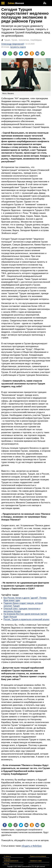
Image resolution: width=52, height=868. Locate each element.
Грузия (14, 40)
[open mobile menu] (3, 3)
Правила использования (38, 856)
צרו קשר (7, 864)
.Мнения (19, 3)
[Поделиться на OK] (32, 53)
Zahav (11, 3)
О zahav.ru (7, 856)
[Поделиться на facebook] (5, 53)
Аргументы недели (18, 47)
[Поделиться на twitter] (21, 53)
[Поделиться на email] (26, 53)
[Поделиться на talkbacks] (43, 53)
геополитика (24, 40)
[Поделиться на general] (16, 53)
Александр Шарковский (13, 44)
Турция (7, 40)
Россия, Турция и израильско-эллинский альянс (26, 619)
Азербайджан (36, 40)
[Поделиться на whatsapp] (10, 53)
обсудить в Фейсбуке (32, 846)
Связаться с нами (36, 861)
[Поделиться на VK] (37, 53)
